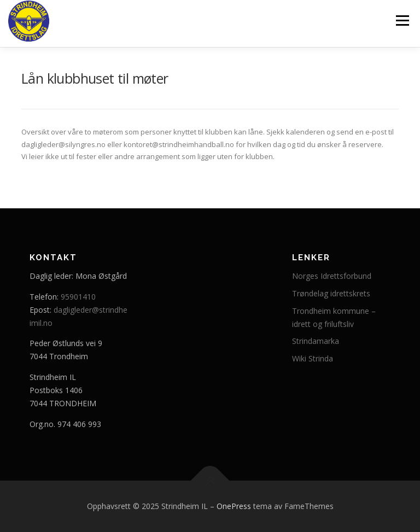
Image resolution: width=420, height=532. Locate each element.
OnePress (234, 506)
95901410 (78, 297)
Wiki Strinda (313, 358)
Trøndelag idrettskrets (331, 293)
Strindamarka (316, 341)
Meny (402, 20)
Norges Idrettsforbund (332, 276)
